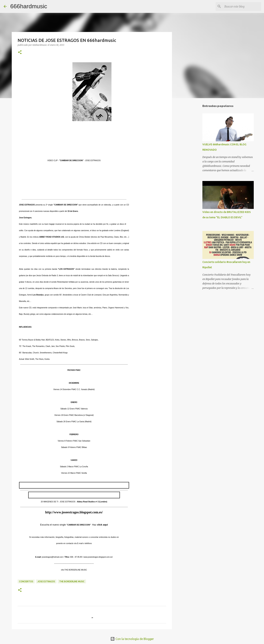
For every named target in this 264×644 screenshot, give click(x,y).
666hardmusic (29, 6)
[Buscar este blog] (242, 6)
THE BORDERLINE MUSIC (72, 581)
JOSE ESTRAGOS (46, 581)
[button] (20, 52)
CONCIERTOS (26, 581)
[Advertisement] (191, 159)
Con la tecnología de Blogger (132, 639)
